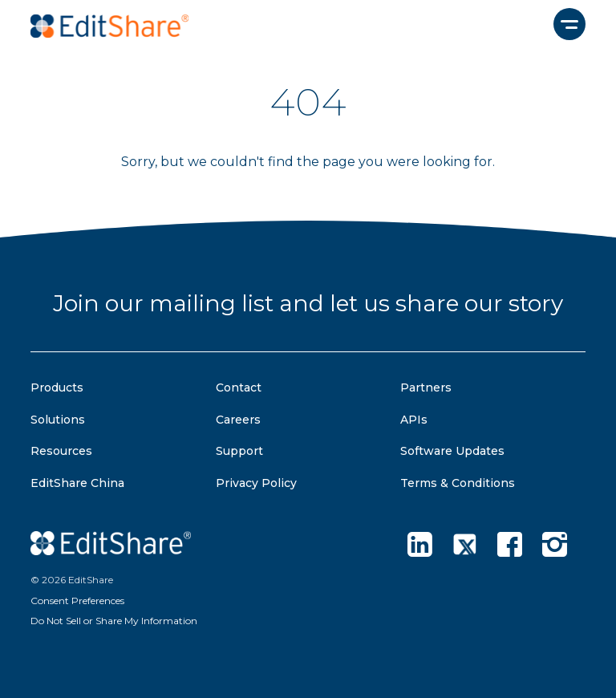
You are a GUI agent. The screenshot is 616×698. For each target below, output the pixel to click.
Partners (426, 388)
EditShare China (77, 483)
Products (57, 388)
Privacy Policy (256, 483)
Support (239, 451)
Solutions (58, 420)
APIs (414, 420)
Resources (61, 451)
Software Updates (452, 451)
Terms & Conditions (458, 483)
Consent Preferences (77, 601)
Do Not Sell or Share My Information (114, 621)
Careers (238, 420)
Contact (239, 388)
